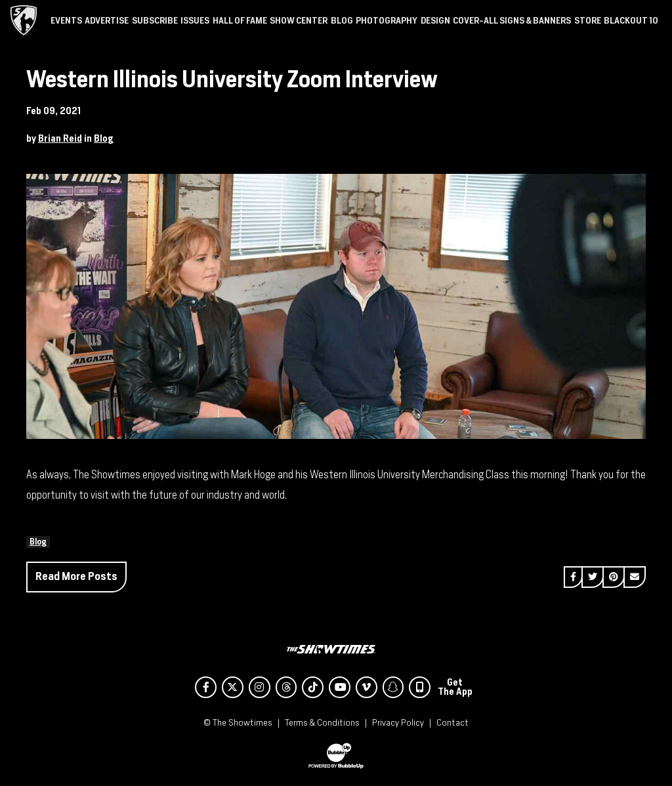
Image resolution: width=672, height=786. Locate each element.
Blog (104, 138)
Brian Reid (60, 138)
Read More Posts (76, 576)
